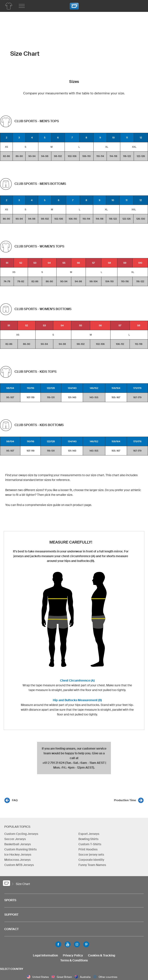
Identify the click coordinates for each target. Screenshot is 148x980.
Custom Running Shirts (20, 850)
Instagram (77, 944)
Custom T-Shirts (90, 844)
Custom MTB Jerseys (19, 865)
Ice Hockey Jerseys (18, 855)
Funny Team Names (92, 865)
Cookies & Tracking (102, 955)
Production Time (125, 800)
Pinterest (86, 944)
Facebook (58, 944)
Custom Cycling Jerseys (21, 834)
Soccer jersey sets (91, 855)
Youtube (68, 944)
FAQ (15, 800)
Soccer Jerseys (15, 839)
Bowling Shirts (88, 839)
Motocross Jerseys (17, 860)
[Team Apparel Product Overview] (9, 6)
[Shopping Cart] (138, 5)
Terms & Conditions (74, 960)
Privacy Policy (73, 955)
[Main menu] (22, 6)
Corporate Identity (91, 860)
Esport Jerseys (89, 834)
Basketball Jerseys (18, 844)
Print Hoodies (88, 850)
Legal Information (45, 955)
